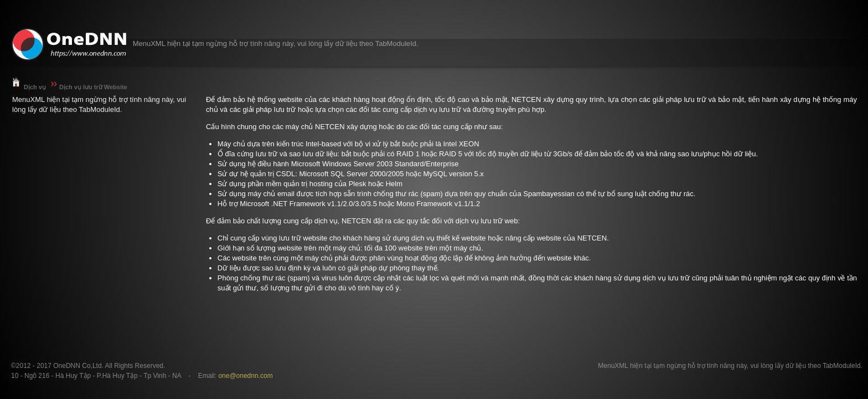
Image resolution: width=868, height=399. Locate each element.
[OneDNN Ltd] (69, 44)
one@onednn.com (245, 376)
